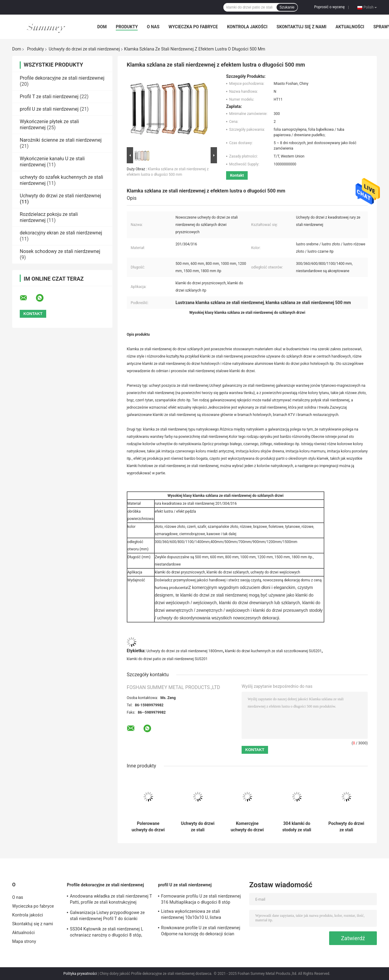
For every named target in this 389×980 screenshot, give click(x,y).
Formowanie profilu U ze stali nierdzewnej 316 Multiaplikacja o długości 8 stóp (201, 899)
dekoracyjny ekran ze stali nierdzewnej (61, 233)
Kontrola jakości (247, 27)
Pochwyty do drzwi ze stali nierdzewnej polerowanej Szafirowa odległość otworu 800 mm (346, 827)
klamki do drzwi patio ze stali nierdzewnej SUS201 (167, 659)
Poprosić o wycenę (329, 7)
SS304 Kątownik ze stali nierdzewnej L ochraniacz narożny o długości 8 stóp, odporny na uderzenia (107, 933)
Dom (102, 27)
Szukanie (287, 7)
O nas (153, 27)
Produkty (127, 27)
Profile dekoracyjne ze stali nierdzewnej (62, 78)
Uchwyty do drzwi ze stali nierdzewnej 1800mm (185, 651)
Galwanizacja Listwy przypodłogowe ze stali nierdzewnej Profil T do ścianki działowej (107, 916)
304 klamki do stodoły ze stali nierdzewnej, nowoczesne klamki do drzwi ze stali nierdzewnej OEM (297, 827)
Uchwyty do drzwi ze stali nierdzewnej (84, 49)
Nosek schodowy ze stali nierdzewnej (60, 251)
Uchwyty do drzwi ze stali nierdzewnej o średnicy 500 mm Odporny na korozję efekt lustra (198, 827)
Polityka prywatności (80, 974)
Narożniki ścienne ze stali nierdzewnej (61, 140)
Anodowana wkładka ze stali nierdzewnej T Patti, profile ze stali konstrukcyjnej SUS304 (111, 900)
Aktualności (350, 27)
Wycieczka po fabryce (193, 27)
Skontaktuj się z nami (301, 27)
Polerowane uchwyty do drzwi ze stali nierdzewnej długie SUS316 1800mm (148, 827)
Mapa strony (24, 941)
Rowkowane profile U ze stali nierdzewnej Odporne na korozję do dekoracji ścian (201, 931)
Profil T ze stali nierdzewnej (49, 97)
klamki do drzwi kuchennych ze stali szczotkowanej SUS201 (273, 651)
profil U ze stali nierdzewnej (49, 109)
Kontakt (237, 175)
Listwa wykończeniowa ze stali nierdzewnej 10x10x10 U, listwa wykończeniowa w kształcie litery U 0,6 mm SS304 (198, 915)
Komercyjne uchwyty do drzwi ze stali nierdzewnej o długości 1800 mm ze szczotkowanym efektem (247, 827)
